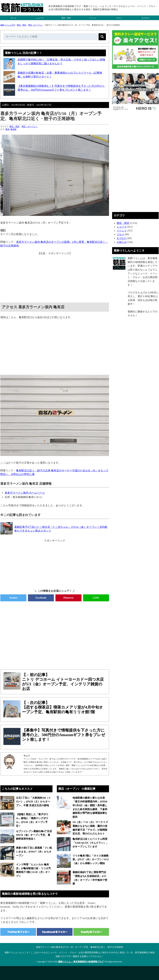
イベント (93, 18)
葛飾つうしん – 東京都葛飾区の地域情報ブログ (81, 962)
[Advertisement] (55, 277)
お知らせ (122, 242)
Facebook (41, 598)
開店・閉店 (66, 18)
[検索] (102, 37)
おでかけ (145, 18)
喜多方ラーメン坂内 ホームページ (25, 493)
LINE (96, 598)
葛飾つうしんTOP (8, 25)
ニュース (40, 18)
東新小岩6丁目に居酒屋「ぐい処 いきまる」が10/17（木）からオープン (34, 852)
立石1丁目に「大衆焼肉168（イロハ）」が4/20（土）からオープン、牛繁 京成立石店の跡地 (33, 802)
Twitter (13, 598)
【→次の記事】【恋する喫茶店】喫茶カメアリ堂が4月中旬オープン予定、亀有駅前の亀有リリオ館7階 (62, 707)
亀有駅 (13, 129)
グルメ (119, 18)
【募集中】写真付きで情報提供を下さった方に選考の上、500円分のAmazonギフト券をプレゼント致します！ (64, 735)
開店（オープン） (36, 25)
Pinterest (68, 598)
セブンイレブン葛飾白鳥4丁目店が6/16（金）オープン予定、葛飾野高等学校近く (34, 835)
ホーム (14, 18)
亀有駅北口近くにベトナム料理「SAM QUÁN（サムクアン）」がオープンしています (90, 843)
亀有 (7, 129)
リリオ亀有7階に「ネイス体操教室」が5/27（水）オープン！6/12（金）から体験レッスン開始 (91, 859)
